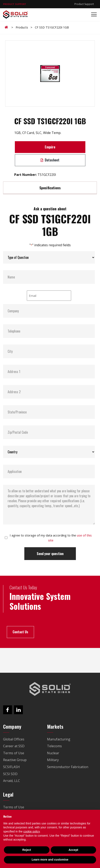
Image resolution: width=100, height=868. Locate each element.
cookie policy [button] (31, 831)
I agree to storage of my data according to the (51, 538)
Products (22, 27)
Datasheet (50, 160)
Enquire (50, 147)
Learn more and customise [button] (50, 860)
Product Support (84, 4)
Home (7, 27)
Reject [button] (27, 850)
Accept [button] (73, 850)
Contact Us (20, 632)
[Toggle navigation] (93, 15)
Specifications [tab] (50, 188)
